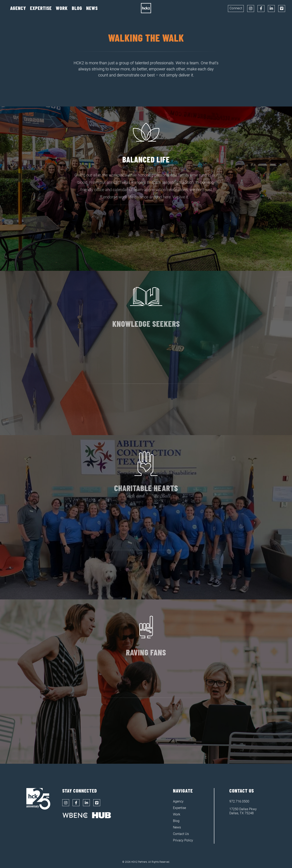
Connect (236, 8)
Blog (77, 8)
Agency (18, 8)
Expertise (41, 8)
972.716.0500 (239, 801)
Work (62, 8)
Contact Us (181, 834)
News (92, 8)
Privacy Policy (183, 840)
